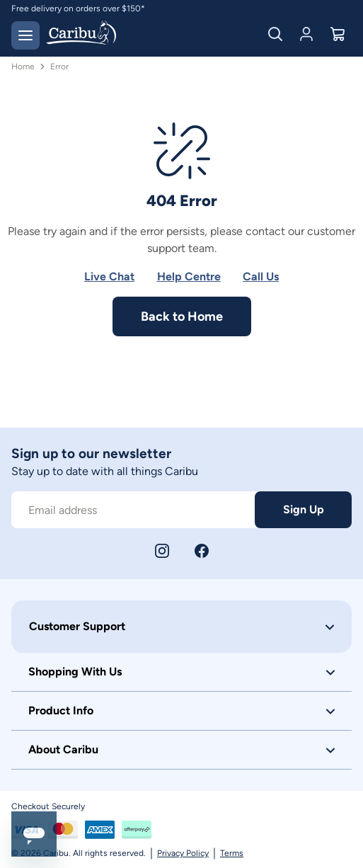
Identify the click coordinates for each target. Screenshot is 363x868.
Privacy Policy (183, 853)
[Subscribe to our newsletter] (133, 510)
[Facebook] (202, 551)
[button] (181, 627)
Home (23, 67)
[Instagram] (162, 551)
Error (59, 67)
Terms (232, 853)
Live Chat (109, 276)
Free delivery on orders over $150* (78, 8)
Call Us (261, 276)
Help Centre (189, 276)
